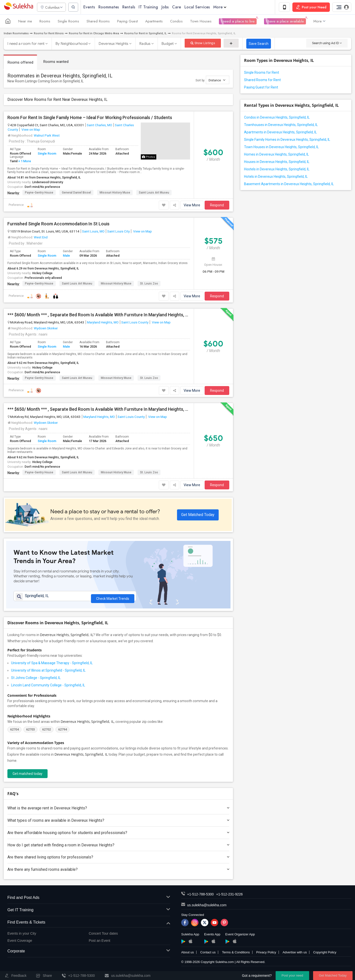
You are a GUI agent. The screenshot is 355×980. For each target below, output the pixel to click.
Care (179, 7)
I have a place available (285, 22)
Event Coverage (20, 943)
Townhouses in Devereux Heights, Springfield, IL (281, 125)
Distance (217, 80)
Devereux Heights (114, 44)
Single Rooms (68, 22)
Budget (168, 44)
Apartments (154, 22)
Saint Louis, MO (93, 232)
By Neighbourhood (71, 44)
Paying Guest (127, 22)
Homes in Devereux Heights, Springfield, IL (276, 155)
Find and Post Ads (89, 900)
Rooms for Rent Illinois (49, 34)
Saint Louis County (135, 323)
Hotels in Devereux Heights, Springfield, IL (276, 177)
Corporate (89, 954)
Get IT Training (89, 913)
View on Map (30, 130)
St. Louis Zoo (149, 284)
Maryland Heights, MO (103, 323)
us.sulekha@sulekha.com (207, 908)
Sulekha (18, 8)
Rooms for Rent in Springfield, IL (145, 34)
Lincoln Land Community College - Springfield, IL (48, 688)
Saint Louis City (118, 232)
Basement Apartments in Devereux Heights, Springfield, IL (289, 184)
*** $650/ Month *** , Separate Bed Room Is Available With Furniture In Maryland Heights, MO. (99, 410)
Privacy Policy (266, 955)
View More (192, 206)
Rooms (45, 22)
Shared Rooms (98, 22)
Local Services (200, 7)
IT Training (151, 7)
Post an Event (99, 943)
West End (41, 238)
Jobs (168, 7)
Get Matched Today (198, 515)
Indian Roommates (16, 34)
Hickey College (42, 274)
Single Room (47, 154)
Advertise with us (295, 955)
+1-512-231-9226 (230, 897)
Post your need (292, 975)
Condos (176, 22)
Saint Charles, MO (99, 125)
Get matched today (27, 776)
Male (66, 256)
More (222, 7)
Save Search (259, 44)
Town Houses (201, 22)
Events (92, 7)
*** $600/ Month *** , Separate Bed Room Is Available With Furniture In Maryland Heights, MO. (99, 315)
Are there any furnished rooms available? (118, 872)
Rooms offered (21, 63)
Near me (25, 22)
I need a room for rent (26, 44)
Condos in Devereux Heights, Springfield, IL (277, 118)
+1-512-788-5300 (200, 897)
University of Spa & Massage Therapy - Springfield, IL (52, 665)
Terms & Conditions (236, 955)
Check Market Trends (113, 598)
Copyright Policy (325, 955)
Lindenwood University (48, 183)
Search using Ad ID (327, 44)
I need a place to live (238, 22)
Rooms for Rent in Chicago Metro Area (94, 34)
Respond (217, 206)
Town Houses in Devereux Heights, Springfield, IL (281, 147)
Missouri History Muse (115, 193)
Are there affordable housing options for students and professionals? (118, 835)
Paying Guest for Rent (261, 88)
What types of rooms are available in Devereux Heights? (118, 823)
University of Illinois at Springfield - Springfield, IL (48, 673)
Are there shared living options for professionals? (118, 860)
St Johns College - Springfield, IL (36, 680)
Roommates (111, 7)
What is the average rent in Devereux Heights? (118, 811)
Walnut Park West (47, 136)
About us (187, 955)
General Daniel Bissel (76, 193)
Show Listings (203, 44)
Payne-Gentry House (39, 193)
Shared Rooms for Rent (262, 80)
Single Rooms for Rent (262, 73)
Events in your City (22, 936)
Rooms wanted (57, 62)
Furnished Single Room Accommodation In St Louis (58, 224)
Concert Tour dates (103, 936)
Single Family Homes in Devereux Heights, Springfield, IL (287, 140)
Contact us (208, 955)
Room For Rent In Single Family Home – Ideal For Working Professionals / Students (90, 118)
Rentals (131, 7)
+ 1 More (24, 161)
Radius (145, 44)
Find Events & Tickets (89, 925)
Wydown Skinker (46, 329)
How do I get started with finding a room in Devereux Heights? (118, 847)
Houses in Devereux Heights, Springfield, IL (277, 162)
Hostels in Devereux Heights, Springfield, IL (277, 170)
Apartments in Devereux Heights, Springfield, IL (280, 133)
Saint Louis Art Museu (154, 193)
